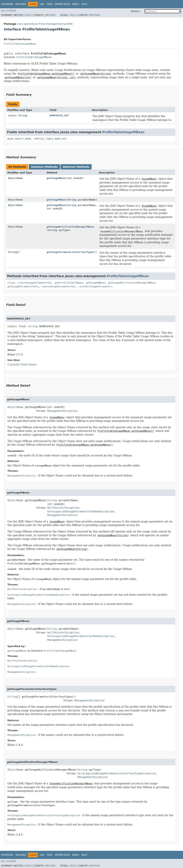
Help (84, 4)
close (11, 283)
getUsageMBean (56, 178)
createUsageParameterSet (35, 283)
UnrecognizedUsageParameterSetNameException (81, 511)
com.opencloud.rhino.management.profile (45, 24)
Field (28, 15)
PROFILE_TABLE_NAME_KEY (50, 139)
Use (42, 4)
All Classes (9, 11)
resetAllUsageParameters (96, 286)
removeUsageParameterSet (58, 286)
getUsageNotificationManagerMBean (70, 227)
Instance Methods (44, 167)
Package (21, 4)
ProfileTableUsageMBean (20, 44)
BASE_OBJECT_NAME (19, 139)
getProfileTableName (69, 283)
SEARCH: (136, 11)
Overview (7, 4)
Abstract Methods (76, 167)
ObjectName (15, 178)
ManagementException (62, 411)
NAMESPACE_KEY (59, 115)
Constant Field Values (22, 364)
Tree (49, 4)
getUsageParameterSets (23, 286)
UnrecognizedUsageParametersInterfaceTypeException (117, 773)
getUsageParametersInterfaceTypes (70, 252)
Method (50, 15)
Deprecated (62, 4)
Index (76, 4)
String (23, 115)
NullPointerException (63, 508)
